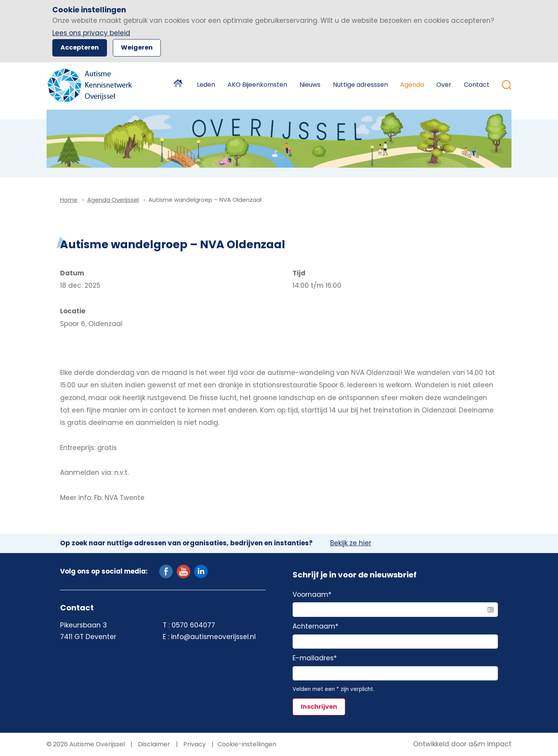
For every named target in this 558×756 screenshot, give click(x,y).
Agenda (412, 85)
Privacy (194, 744)
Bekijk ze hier (351, 543)
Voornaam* (312, 595)
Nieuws (310, 85)
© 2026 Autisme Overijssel (86, 744)
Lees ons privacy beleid (91, 33)
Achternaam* (315, 627)
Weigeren (137, 47)
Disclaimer (153, 744)
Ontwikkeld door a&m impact (462, 744)
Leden (206, 85)
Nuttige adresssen (360, 85)
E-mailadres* (315, 658)
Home (179, 85)
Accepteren (80, 47)
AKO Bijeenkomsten (257, 85)
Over (444, 85)
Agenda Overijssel (113, 200)
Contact (477, 85)
